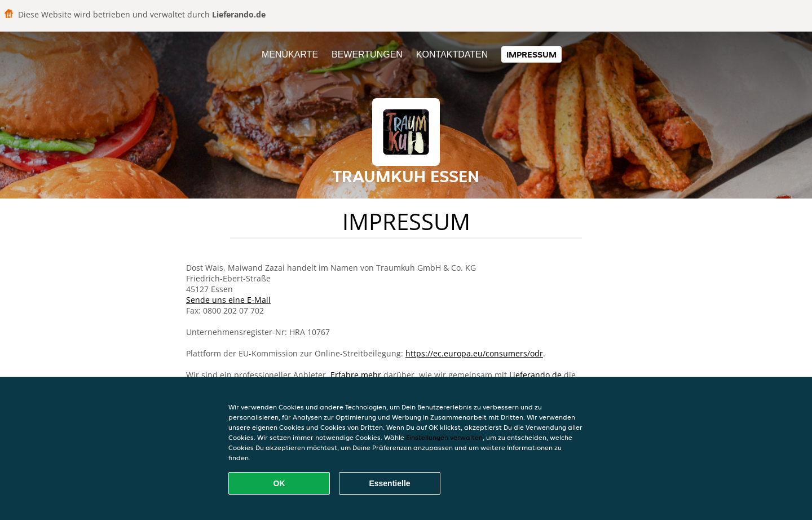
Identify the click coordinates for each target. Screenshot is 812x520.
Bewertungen (367, 54)
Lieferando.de (535, 375)
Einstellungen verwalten (444, 437)
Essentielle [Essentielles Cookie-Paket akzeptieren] (389, 483)
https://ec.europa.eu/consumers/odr (474, 353)
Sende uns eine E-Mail (228, 300)
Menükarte (290, 54)
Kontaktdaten (452, 54)
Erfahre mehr (356, 375)
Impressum (531, 54)
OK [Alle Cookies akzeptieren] (279, 483)
